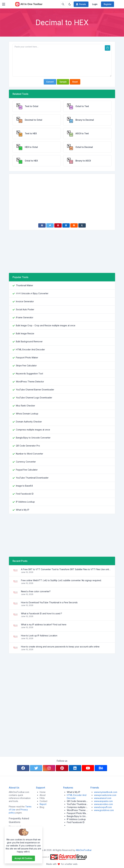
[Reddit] (74, 225)
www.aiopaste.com (103, 801)
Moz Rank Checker (25, 406)
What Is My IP (23, 510)
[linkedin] (75, 768)
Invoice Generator (25, 301)
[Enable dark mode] (70, 4)
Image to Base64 (24, 486)
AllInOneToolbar (84, 850)
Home (43, 792)
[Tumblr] (82, 225)
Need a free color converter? (36, 591)
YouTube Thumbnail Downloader (32, 478)
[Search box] (63, 4)
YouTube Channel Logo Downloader (34, 398)
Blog (42, 807)
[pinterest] (62, 768)
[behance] (101, 768)
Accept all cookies (23, 858)
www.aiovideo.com (103, 804)
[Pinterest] (58, 225)
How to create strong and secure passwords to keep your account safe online (60, 647)
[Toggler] (4, 4)
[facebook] (23, 768)
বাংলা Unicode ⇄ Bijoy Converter (32, 293)
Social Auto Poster (25, 309)
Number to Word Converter (29, 454)
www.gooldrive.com (104, 810)
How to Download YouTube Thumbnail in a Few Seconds (49, 602)
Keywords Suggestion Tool (29, 374)
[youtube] (88, 768)
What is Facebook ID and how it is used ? (42, 613)
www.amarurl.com (103, 798)
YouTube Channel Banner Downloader (35, 390)
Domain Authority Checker (29, 422)
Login (95, 4)
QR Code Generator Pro (28, 446)
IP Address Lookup (25, 502)
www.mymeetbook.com (106, 792)
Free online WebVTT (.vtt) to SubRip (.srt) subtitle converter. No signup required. (61, 580)
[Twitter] (50, 225)
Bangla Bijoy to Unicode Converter (33, 438)
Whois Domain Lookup (27, 414)
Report (43, 804)
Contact (43, 801)
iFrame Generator (25, 317)
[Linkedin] (66, 225)
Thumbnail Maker (24, 285)
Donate (81, 4)
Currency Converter (26, 462)
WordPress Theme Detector (30, 382)
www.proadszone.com (105, 795)
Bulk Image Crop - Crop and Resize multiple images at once (46, 325)
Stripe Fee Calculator (26, 366)
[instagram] (49, 768)
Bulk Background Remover (29, 341)
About (43, 795)
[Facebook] (42, 225)
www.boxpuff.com (103, 807)
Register (108, 4)
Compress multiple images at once (33, 430)
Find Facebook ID (25, 494)
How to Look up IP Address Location (39, 636)
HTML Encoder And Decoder (30, 349)
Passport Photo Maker (27, 357)
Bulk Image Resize (25, 333)
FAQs (42, 798)
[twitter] (36, 768)
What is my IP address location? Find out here (44, 625)
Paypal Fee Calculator (27, 470)
